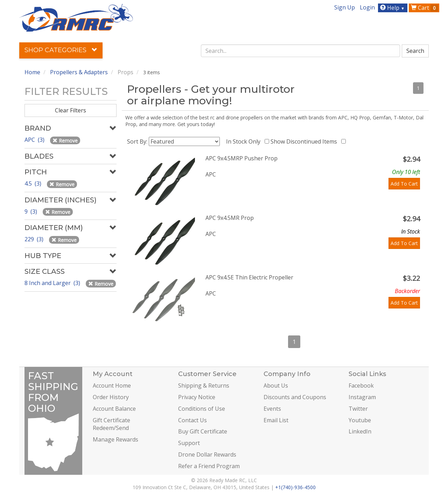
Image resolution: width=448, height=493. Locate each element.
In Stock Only (245, 141)
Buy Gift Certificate (203, 431)
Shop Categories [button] (61, 50)
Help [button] (393, 8)
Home (32, 72)
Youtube (360, 420)
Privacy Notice (197, 397)
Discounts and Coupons (295, 397)
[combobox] (301, 51)
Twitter (358, 409)
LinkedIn (360, 431)
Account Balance (114, 409)
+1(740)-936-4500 (295, 487)
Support (189, 443)
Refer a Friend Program (209, 466)
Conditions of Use (202, 409)
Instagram (362, 397)
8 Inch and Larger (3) (53, 283)
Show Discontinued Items (305, 141)
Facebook (361, 386)
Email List (276, 420)
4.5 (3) (34, 183)
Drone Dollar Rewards (207, 454)
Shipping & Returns (204, 386)
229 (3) (35, 239)
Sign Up (345, 7)
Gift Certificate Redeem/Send (111, 424)
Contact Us (192, 420)
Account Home (112, 386)
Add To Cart (404, 184)
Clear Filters (71, 110)
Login (367, 7)
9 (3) (31, 211)
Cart (425, 8)
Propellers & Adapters (79, 72)
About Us (276, 386)
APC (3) (35, 140)
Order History (111, 397)
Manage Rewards (115, 439)
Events (272, 409)
